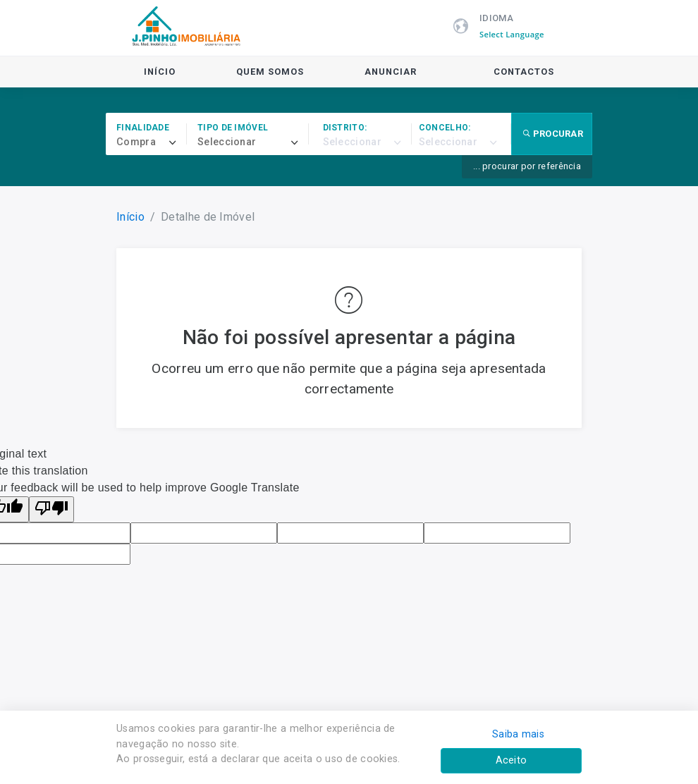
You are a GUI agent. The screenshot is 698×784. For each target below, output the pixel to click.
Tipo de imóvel (233, 128)
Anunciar (391, 72)
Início (160, 72)
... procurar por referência (527, 166)
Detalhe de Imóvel (208, 217)
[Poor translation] (51, 509)
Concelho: (445, 128)
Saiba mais (518, 734)
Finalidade (143, 128)
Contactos (524, 72)
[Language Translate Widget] (519, 35)
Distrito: (345, 128)
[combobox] (152, 142)
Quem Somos (270, 72)
